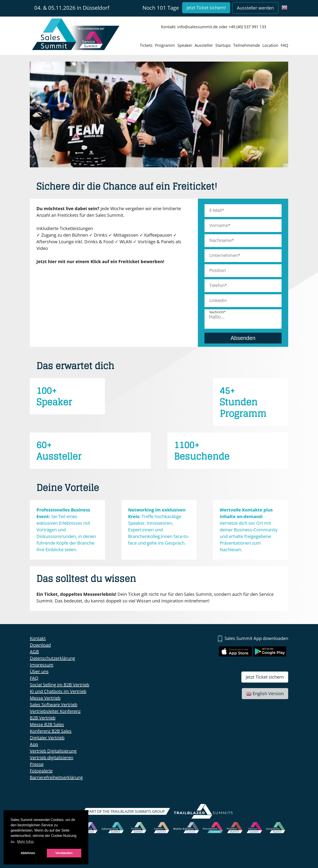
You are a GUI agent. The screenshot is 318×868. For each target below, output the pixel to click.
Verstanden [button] (64, 853)
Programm (165, 45)
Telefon (217, 285)
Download (40, 645)
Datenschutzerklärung (52, 658)
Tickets (146, 45)
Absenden (243, 338)
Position (218, 270)
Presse (37, 764)
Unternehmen (224, 255)
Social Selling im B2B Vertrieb (60, 685)
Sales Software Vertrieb (54, 705)
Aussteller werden (255, 8)
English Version (265, 693)
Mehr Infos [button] (25, 842)
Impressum (42, 665)
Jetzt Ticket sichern (265, 677)
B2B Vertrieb (43, 718)
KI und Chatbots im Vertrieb (58, 691)
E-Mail (216, 210)
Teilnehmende (247, 45)
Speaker (185, 45)
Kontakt (38, 638)
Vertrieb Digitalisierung (53, 751)
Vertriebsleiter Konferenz (55, 711)
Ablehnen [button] (28, 853)
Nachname (221, 240)
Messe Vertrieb (45, 698)
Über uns (39, 671)
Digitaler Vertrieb (47, 738)
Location (270, 45)
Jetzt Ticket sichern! (206, 8)
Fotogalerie (41, 771)
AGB (34, 652)
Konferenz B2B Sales (51, 731)
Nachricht (217, 312)
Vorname (219, 225)
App (34, 744)
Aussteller (204, 45)
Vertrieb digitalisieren (52, 758)
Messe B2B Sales (47, 724)
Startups (223, 45)
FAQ (284, 45)
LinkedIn (218, 300)
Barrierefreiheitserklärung (56, 777)
